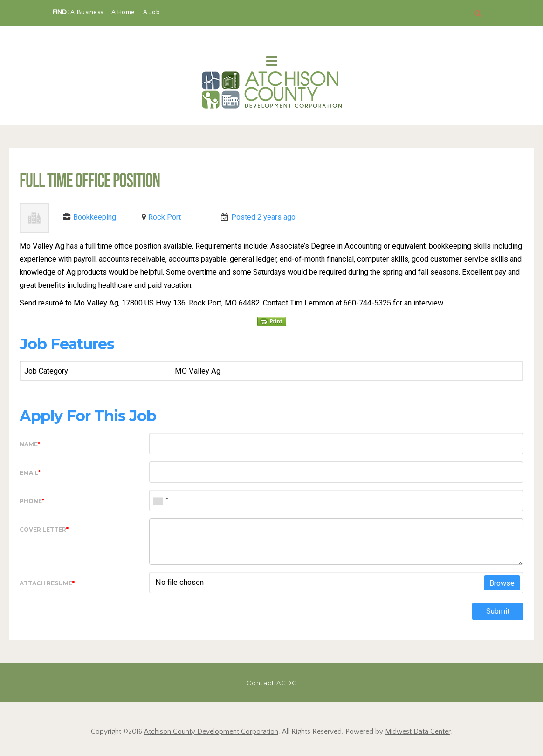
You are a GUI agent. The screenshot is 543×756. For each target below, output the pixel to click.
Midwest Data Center (418, 732)
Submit (498, 611)
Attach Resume (47, 583)
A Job (152, 13)
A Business (88, 13)
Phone (32, 501)
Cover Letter (44, 530)
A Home (124, 13)
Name (30, 444)
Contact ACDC (272, 683)
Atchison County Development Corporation (211, 732)
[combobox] (160, 500)
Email (30, 473)
